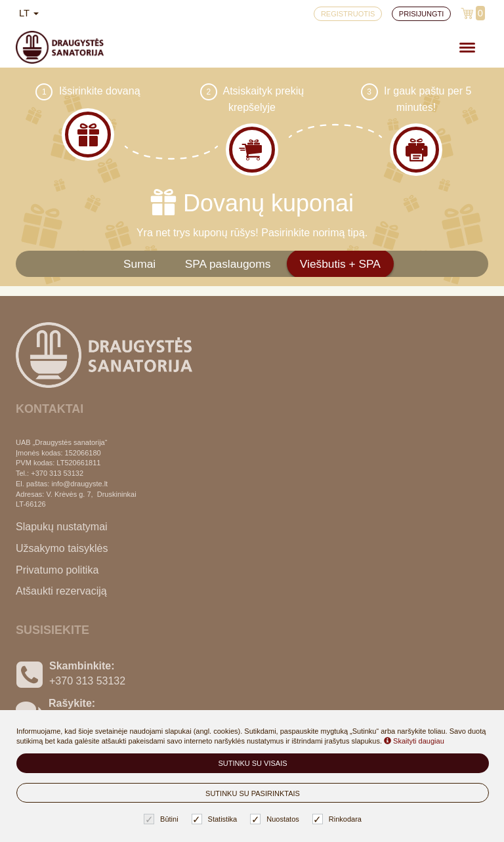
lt (29, 13)
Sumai (139, 264)
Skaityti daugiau (414, 741)
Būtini (163, 819)
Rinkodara (339, 819)
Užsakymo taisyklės (62, 548)
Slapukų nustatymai (62, 527)
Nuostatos (276, 819)
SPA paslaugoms (228, 264)
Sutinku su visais (252, 763)
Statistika (216, 819)
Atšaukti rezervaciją (61, 591)
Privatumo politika (57, 570)
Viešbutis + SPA (340, 264)
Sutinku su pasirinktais (253, 793)
